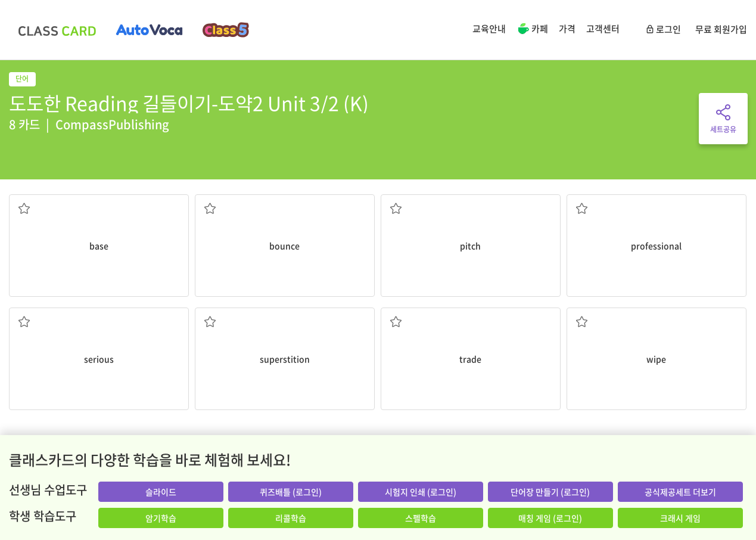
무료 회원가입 (721, 29)
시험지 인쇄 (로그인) (421, 492)
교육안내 (489, 29)
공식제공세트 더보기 (680, 492)
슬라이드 (161, 492)
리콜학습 (291, 518)
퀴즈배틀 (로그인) (291, 492)
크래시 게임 (680, 518)
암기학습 (161, 518)
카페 (532, 30)
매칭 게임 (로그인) (550, 518)
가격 (567, 29)
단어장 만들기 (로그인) (550, 492)
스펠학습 (421, 518)
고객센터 (603, 29)
